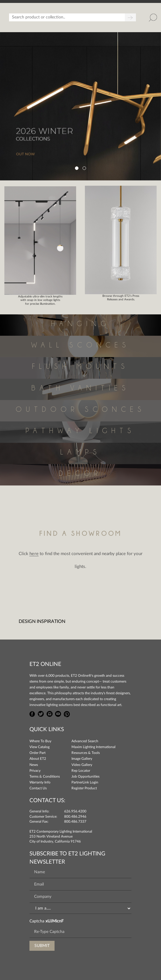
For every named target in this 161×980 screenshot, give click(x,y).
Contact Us (38, 788)
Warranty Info (40, 782)
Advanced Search (85, 741)
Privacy (35, 771)
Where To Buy (40, 741)
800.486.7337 (75, 821)
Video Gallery (82, 765)
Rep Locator (81, 771)
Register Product (84, 788)
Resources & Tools (86, 753)
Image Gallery (82, 759)
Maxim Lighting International (93, 747)
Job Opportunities (85, 776)
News (34, 765)
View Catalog (40, 747)
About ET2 (38, 759)
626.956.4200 (75, 811)
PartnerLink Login (85, 782)
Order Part (37, 753)
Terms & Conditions (45, 776)
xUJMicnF (55, 921)
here (34, 554)
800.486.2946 (75, 817)
